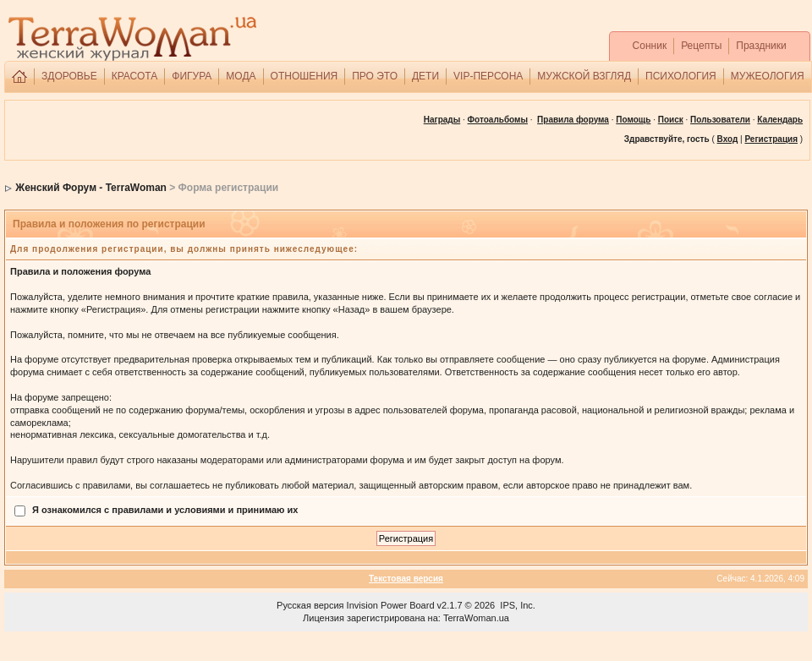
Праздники (761, 46)
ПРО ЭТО (375, 76)
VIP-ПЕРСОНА (488, 76)
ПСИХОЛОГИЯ (681, 76)
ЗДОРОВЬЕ (69, 76)
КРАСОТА (135, 76)
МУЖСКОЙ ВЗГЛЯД (584, 76)
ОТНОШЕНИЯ (304, 76)
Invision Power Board (391, 605)
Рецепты (701, 46)
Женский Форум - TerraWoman (91, 188)
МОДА (241, 76)
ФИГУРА (192, 76)
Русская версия (310, 605)
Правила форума (573, 120)
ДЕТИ (425, 76)
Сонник (650, 46)
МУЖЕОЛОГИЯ (768, 76)
